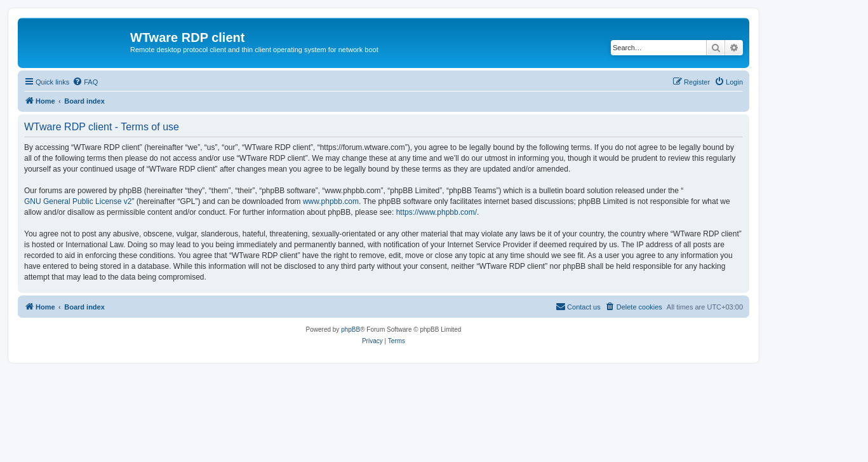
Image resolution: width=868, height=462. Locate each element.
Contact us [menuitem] (578, 306)
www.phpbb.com (331, 201)
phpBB (351, 330)
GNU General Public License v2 (78, 201)
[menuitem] (85, 82)
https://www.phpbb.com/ (437, 212)
